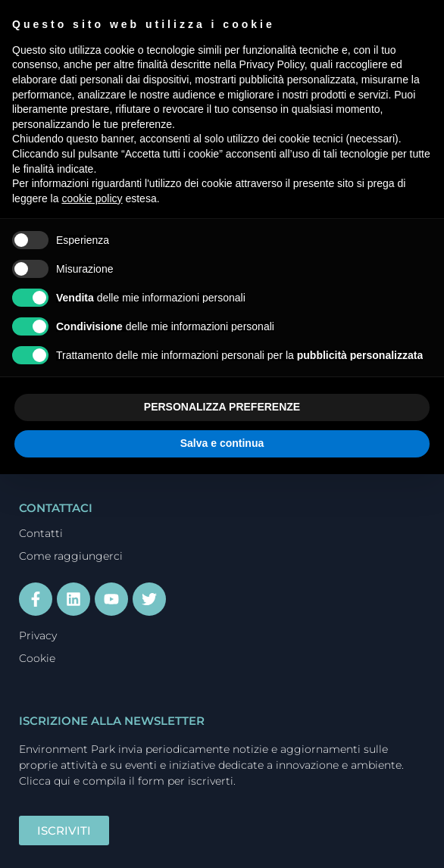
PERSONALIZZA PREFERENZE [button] (222, 407)
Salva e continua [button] (222, 443)
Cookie (37, 658)
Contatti (41, 533)
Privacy (38, 635)
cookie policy (92, 198)
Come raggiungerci (71, 556)
